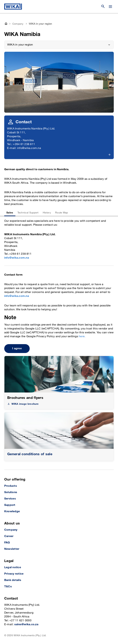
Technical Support (28, 213)
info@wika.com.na (17, 258)
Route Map (62, 213)
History (47, 213)
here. (82, 336)
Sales (10, 213)
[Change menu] (110, 7)
